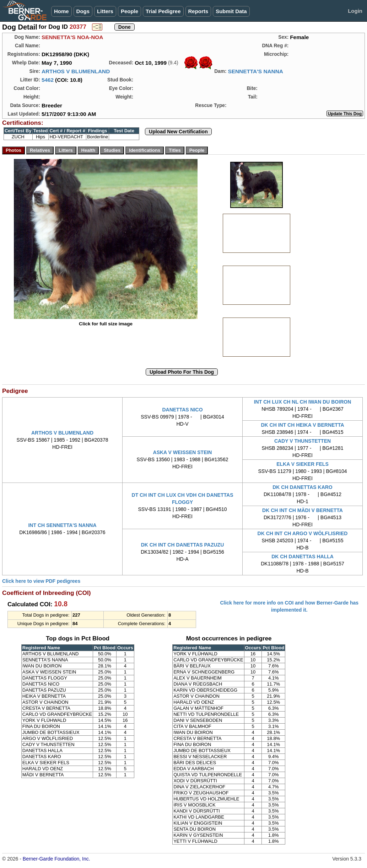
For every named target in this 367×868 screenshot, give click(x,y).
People (129, 11)
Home (61, 11)
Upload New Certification (178, 132)
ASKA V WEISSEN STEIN (183, 452)
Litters (105, 11)
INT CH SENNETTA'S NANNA (62, 525)
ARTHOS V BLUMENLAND (76, 71)
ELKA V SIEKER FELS (303, 464)
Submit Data (231, 11)
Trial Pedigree (163, 11)
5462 (48, 80)
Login (355, 11)
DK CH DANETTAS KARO (303, 487)
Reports (198, 11)
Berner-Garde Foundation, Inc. (56, 859)
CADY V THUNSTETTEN (303, 441)
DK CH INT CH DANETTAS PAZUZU (183, 545)
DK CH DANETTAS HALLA (303, 557)
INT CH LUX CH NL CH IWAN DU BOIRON (303, 402)
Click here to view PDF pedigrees (41, 581)
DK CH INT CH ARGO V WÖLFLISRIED (303, 533)
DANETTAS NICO (182, 410)
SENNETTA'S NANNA (255, 71)
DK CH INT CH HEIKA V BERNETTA (302, 425)
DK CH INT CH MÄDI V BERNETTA (303, 510)
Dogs (83, 11)
